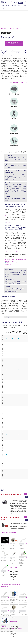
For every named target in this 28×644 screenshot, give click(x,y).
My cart (21, 1)
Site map (8, 627)
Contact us (14, 627)
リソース (20, 5)
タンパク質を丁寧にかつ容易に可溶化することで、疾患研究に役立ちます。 (16, 281)
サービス (8, 5)
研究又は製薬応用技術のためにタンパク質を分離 (16, 199)
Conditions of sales (21, 627)
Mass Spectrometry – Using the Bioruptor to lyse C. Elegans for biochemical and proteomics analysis (16, 260)
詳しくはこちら (9, 317)
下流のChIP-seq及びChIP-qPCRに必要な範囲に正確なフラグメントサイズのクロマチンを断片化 (16, 158)
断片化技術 (6, 33)
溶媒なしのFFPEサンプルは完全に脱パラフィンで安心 (16, 166)
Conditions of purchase (10, 629)
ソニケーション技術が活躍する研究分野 (14, 82)
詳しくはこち (9, 222)
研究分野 (14, 5)
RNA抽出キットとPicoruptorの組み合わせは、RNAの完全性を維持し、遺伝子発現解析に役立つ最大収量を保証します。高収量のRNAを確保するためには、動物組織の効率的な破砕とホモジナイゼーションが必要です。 (16, 188)
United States (15, 1)
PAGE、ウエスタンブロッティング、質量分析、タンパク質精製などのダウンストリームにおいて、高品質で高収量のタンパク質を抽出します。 (16, 273)
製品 (3, 5)
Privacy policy (19, 629)
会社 (25, 5)
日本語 (10, 1)
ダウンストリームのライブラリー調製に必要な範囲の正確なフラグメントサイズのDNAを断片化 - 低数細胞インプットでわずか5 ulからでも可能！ (16, 175)
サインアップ (14, 3)
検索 (20, 3)
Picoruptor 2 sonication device (11, 494)
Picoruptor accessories (9, 533)
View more (14, 568)
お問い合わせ (5, 9)
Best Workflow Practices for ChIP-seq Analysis (14, 43)
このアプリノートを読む (12, 252)
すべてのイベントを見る (9, 622)
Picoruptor (7, 216)
